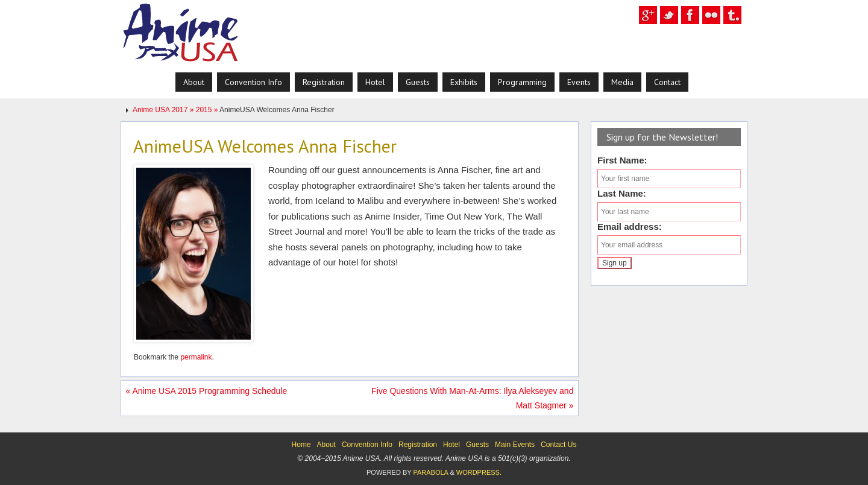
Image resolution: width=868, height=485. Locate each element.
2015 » (208, 110)
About (326, 445)
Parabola (430, 472)
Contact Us (558, 445)
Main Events (515, 445)
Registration (418, 445)
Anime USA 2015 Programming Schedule (207, 391)
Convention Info (367, 445)
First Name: (622, 160)
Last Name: (622, 193)
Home (301, 445)
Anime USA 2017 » (164, 110)
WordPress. (479, 472)
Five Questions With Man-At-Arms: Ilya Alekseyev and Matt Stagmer (472, 398)
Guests (477, 445)
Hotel (451, 445)
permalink (196, 357)
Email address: (630, 227)
